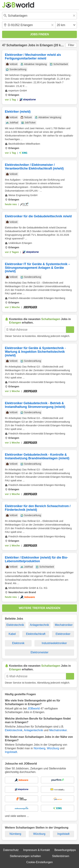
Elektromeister (39, 652)
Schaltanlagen (17, 45)
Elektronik (18, 643)
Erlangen (46, 45)
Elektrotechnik (15, 625)
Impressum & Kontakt (37, 850)
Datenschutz (11, 850)
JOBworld (34, 708)
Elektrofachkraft (36, 634)
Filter (71, 45)
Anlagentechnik (39, 625)
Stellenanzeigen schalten (25, 856)
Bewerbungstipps (65, 850)
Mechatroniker (64, 625)
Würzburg (53, 748)
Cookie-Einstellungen (39, 862)
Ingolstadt (11, 752)
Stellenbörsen (61, 856)
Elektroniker (63, 634)
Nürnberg (40, 748)
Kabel (12, 634)
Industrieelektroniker (54, 643)
